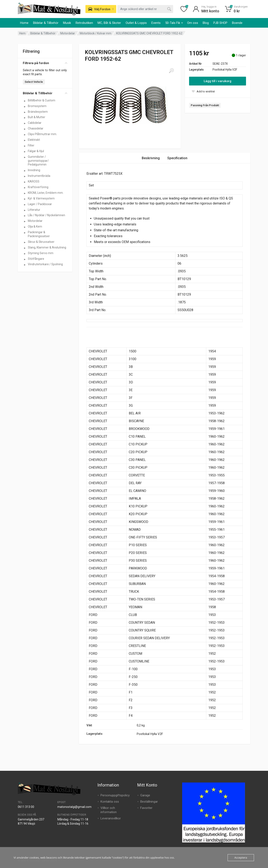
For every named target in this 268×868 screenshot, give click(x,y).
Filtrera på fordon (45, 63)
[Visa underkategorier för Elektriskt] (25, 140)
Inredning (34, 170)
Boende (237, 23)
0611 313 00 (26, 807)
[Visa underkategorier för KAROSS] (25, 182)
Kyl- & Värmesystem (41, 198)
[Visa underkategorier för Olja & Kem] (25, 227)
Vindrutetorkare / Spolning (45, 264)
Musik (67, 23)
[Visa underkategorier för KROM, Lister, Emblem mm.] (25, 193)
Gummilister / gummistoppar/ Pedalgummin (38, 161)
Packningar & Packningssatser (39, 234)
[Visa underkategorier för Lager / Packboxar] (25, 204)
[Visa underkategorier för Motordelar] (25, 221)
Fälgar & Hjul (36, 151)
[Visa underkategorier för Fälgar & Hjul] (25, 151)
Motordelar (68, 33)
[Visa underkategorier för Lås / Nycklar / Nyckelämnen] (25, 216)
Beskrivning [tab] (151, 158)
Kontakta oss (110, 802)
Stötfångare (36, 259)
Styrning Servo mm (41, 253)
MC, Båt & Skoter (109, 23)
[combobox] (145, 9)
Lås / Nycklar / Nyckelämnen (46, 215)
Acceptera (241, 858)
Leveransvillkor (111, 818)
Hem (22, 33)
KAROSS (34, 181)
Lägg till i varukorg (218, 81)
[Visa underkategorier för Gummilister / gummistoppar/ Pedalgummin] (25, 157)
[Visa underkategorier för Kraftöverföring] (25, 188)
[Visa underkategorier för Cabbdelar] (25, 123)
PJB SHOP (220, 23)
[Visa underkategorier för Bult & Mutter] (25, 118)
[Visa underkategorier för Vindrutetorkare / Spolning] (25, 265)
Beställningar (149, 802)
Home (24, 23)
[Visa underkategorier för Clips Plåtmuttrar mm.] (25, 135)
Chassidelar (36, 128)
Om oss (193, 23)
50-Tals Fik (174, 23)
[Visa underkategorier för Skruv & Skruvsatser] (25, 242)
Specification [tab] (177, 158)
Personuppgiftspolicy (115, 795)
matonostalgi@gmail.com (74, 807)
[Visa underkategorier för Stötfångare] (25, 259)
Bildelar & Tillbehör (46, 23)
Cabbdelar (35, 123)
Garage (145, 795)
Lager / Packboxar (40, 204)
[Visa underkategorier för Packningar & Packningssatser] (25, 233)
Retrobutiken (84, 23)
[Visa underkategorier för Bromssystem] (25, 106)
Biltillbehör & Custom (42, 100)
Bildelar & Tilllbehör (43, 33)
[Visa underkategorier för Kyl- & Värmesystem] (25, 199)
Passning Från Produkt (205, 105)
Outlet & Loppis (136, 23)
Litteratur (34, 210)
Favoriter (146, 808)
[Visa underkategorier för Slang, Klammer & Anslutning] (25, 248)
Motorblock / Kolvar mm (96, 33)
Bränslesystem (38, 112)
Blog (206, 23)
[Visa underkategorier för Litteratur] (25, 210)
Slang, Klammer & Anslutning (47, 247)
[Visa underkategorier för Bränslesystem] (25, 112)
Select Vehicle (34, 82)
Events (156, 23)
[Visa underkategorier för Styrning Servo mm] (25, 254)
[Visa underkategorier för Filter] (25, 146)
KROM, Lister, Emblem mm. (46, 193)
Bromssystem (37, 106)
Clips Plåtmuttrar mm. (42, 134)
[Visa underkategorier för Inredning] (25, 171)
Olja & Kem (35, 226)
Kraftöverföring (38, 187)
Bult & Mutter (37, 117)
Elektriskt (34, 140)
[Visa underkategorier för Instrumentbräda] (25, 176)
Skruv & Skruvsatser (41, 242)
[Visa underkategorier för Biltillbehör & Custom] (25, 101)
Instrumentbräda (39, 176)
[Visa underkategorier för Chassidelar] (25, 129)
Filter (31, 145)
